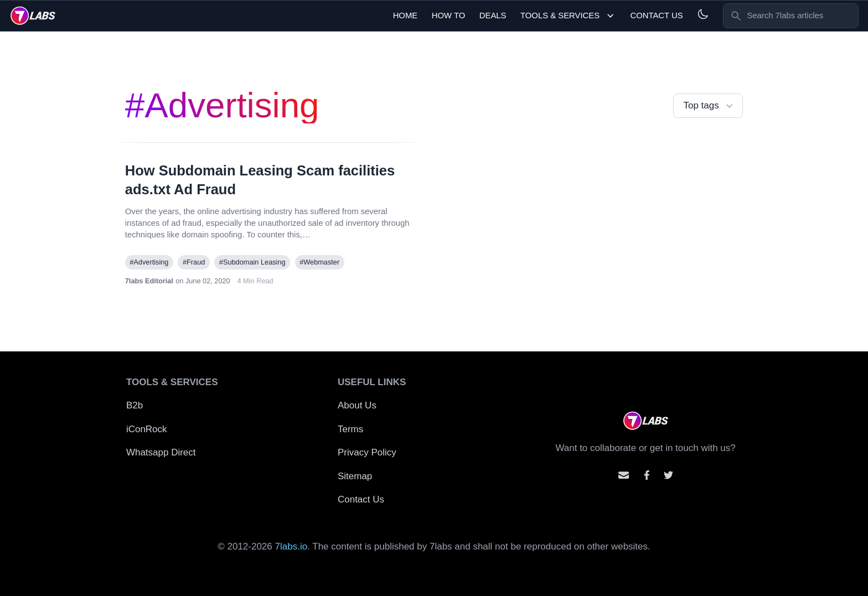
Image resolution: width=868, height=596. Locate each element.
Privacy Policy (367, 452)
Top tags (709, 106)
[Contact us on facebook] (647, 475)
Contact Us (656, 15)
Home (405, 15)
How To (449, 15)
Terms (350, 429)
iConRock (147, 429)
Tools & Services (568, 16)
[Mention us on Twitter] (668, 475)
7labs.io (291, 546)
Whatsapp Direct (161, 452)
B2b (135, 405)
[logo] (33, 15)
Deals (493, 15)
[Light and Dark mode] (703, 14)
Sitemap (355, 476)
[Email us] (624, 475)
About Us (357, 405)
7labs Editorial (149, 281)
